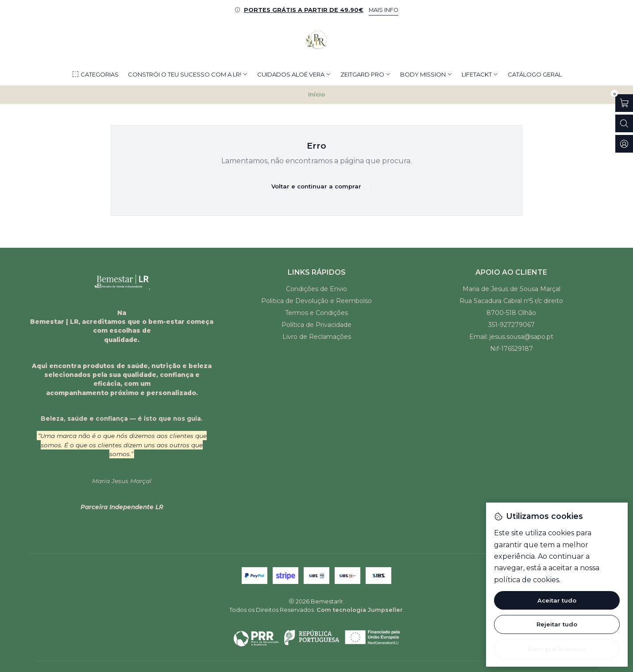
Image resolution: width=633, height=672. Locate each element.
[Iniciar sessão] (624, 144)
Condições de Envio (316, 289)
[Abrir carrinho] (624, 103)
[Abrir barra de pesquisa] (624, 123)
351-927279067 (511, 325)
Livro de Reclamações (317, 337)
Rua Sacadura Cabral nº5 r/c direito (511, 301)
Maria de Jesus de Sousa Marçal (511, 289)
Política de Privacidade (316, 325)
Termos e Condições (316, 313)
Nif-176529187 (511, 349)
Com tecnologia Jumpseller (360, 610)
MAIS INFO (384, 10)
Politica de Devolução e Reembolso (316, 301)
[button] (95, 74)
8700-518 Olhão (511, 313)
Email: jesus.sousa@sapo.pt (511, 337)
